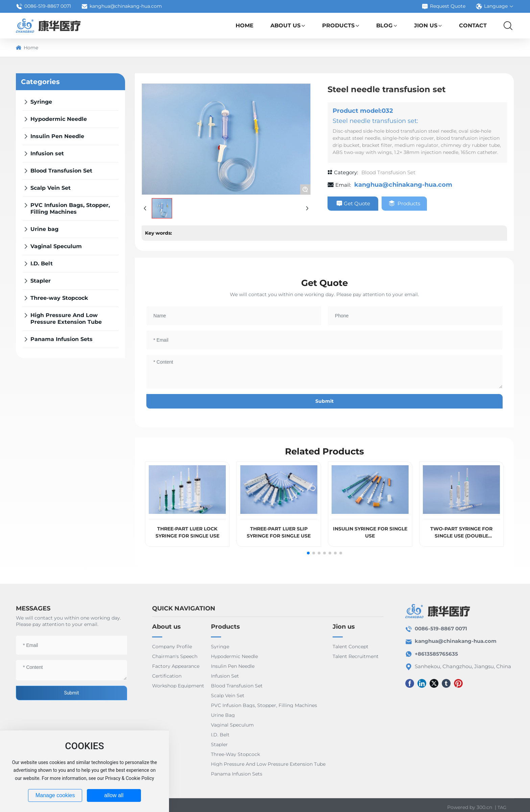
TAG (502, 807)
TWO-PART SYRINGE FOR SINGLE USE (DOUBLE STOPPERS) (461, 536)
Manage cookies (55, 795)
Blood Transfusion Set (388, 172)
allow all (114, 795)
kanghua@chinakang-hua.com (122, 6)
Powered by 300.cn (470, 807)
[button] (308, 553)
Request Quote (443, 6)
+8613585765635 (436, 654)
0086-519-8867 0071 (43, 6)
